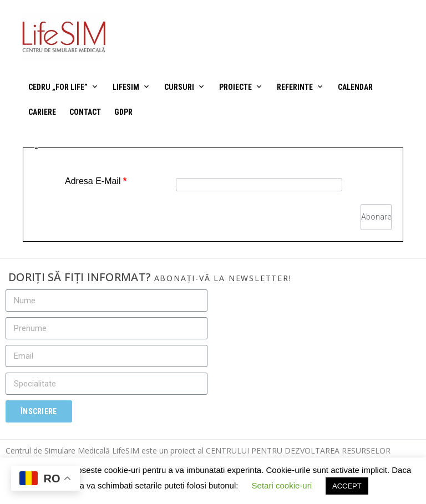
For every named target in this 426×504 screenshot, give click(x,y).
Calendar (355, 87)
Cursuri (179, 87)
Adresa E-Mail (96, 181)
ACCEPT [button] (347, 486)
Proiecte (235, 87)
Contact (85, 112)
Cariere (42, 112)
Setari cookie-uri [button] (282, 485)
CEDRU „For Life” (58, 87)
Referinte (295, 87)
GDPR (123, 112)
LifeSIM (126, 87)
